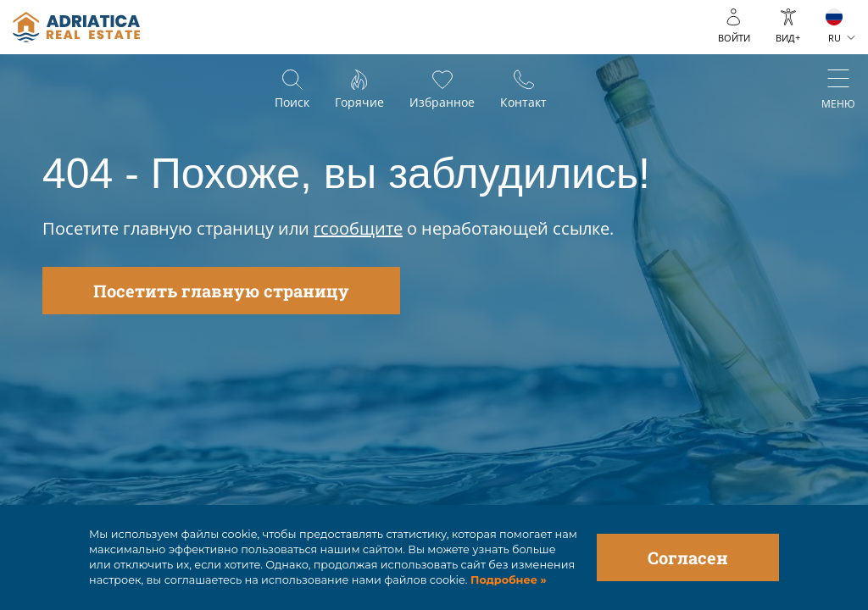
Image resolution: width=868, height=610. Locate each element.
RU (835, 38)
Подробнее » (507, 580)
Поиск (292, 102)
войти (734, 38)
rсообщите (358, 228)
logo (76, 27)
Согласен (688, 557)
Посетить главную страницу (221, 291)
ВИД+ (788, 38)
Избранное (442, 102)
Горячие (359, 102)
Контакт (523, 102)
